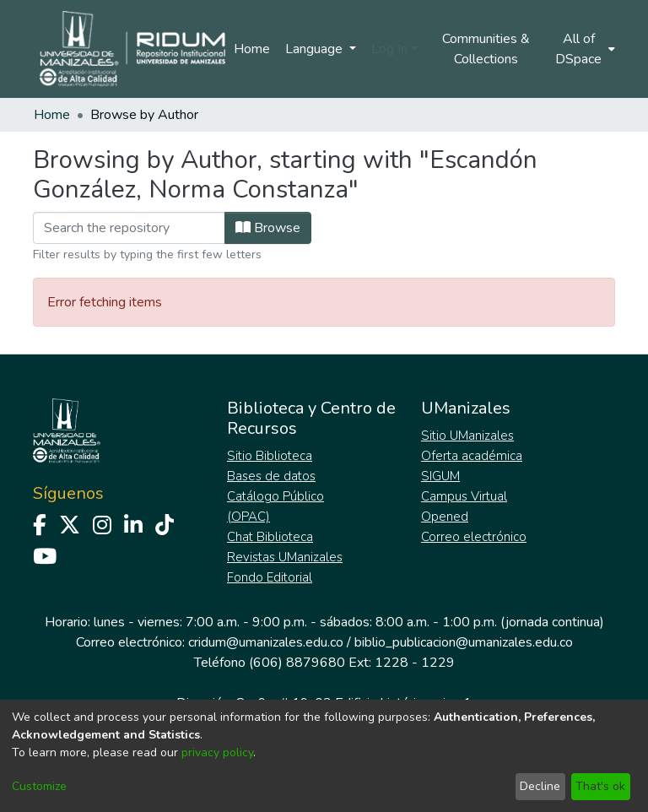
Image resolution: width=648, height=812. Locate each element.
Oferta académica (472, 456)
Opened (445, 517)
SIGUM (440, 476)
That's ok (600, 786)
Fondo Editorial (270, 577)
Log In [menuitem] (389, 49)
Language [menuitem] (316, 49)
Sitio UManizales (467, 436)
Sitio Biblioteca (270, 456)
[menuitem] (584, 49)
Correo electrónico (474, 537)
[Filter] (129, 228)
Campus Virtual (464, 496)
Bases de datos (271, 476)
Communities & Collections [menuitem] (486, 49)
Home (252, 49)
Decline (540, 786)
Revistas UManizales (285, 557)
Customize (39, 786)
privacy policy (217, 752)
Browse (268, 228)
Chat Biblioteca (270, 537)
